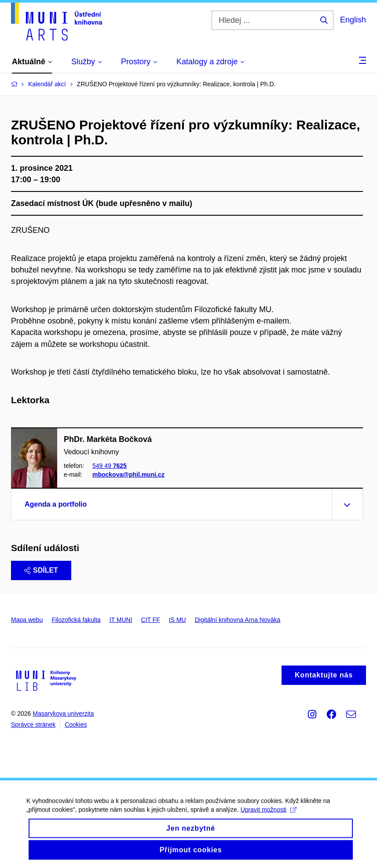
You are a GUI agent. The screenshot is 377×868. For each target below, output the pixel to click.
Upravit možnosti (269, 815)
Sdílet (41, 570)
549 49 (110, 466)
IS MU (178, 620)
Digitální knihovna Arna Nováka (238, 620)
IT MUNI (121, 620)
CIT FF (151, 620)
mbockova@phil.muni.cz (128, 475)
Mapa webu (27, 620)
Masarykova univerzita (63, 714)
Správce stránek (33, 725)
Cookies (76, 725)
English (353, 20)
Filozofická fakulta (76, 620)
